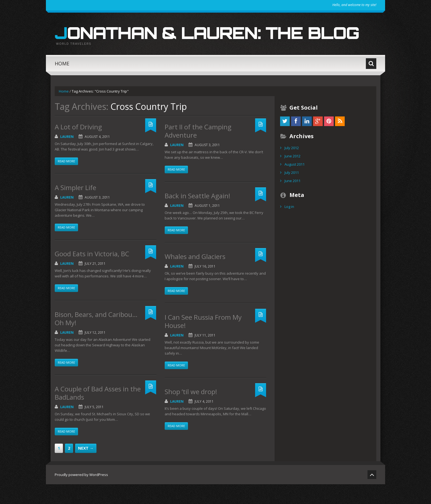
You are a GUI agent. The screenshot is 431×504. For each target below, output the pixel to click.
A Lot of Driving (78, 147)
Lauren (67, 156)
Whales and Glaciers (195, 276)
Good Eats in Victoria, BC (92, 273)
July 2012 (292, 168)
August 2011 (295, 184)
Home (62, 83)
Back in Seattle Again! (197, 215)
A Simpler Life (75, 207)
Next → (86, 468)
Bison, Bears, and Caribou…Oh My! (96, 338)
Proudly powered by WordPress (81, 494)
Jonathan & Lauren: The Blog (207, 41)
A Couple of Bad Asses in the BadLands (98, 413)
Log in (289, 226)
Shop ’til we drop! (191, 411)
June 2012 (292, 176)
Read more (66, 181)
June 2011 (292, 201)
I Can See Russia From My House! (203, 341)
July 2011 (292, 192)
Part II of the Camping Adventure (198, 151)
